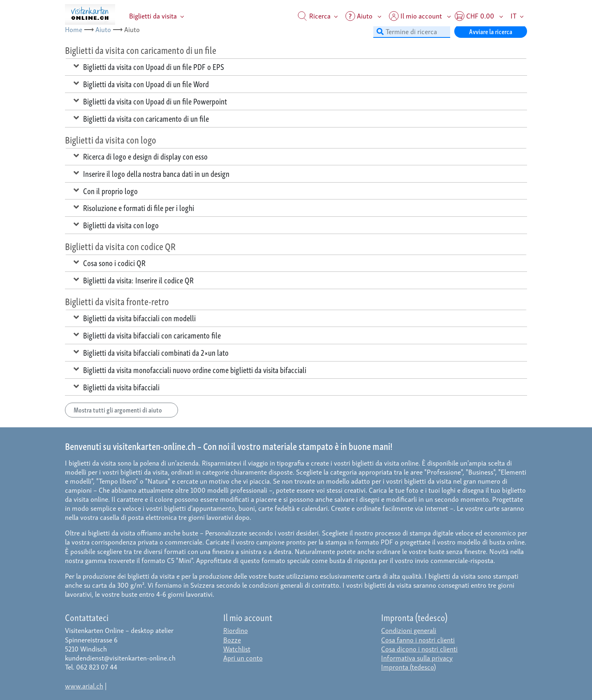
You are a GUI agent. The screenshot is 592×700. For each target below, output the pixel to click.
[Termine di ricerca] (412, 31)
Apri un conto (243, 657)
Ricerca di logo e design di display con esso (141, 156)
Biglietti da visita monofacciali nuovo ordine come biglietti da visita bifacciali (190, 369)
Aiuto (103, 29)
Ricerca (314, 15)
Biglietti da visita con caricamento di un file (141, 118)
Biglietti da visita (153, 15)
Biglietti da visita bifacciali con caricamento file (147, 335)
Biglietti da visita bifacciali (117, 387)
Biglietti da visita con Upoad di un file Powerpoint (150, 101)
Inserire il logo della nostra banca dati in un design (151, 173)
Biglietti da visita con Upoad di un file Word (141, 83)
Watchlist (237, 648)
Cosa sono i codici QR (110, 262)
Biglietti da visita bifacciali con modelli (135, 318)
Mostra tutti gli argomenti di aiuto (121, 409)
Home (74, 29)
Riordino (236, 630)
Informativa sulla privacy (417, 657)
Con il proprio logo (106, 190)
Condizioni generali (409, 630)
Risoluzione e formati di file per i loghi (134, 207)
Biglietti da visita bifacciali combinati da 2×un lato (151, 352)
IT (513, 15)
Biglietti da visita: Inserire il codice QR (134, 280)
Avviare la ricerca (491, 31)
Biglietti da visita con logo (116, 225)
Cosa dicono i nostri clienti (419, 648)
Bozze (232, 639)
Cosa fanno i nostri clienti (418, 639)
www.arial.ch (84, 685)
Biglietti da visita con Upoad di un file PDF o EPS (149, 66)
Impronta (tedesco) (408, 666)
